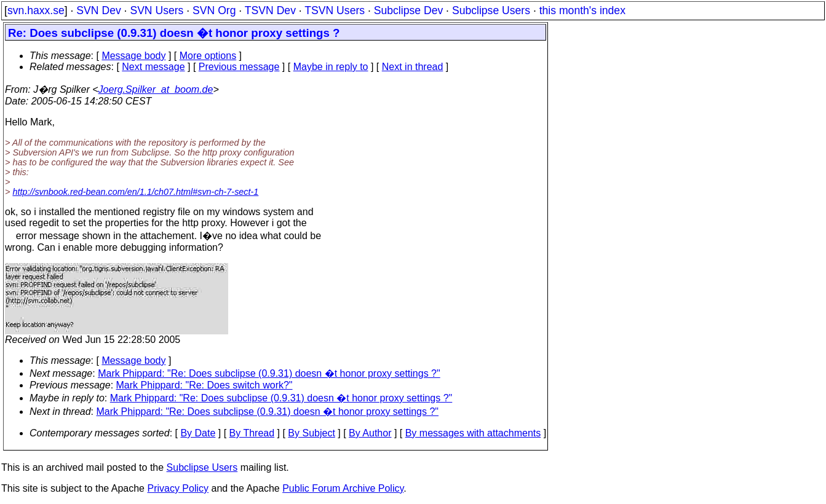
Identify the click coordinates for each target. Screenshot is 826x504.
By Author (370, 433)
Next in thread (413, 67)
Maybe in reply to (331, 67)
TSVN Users (335, 10)
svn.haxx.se (36, 10)
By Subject (311, 433)
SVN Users (157, 10)
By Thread (252, 433)
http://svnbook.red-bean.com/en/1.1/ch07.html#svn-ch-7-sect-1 (135, 192)
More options (208, 56)
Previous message (239, 67)
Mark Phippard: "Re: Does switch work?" (205, 385)
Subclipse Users (491, 10)
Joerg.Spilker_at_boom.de (156, 89)
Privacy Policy (178, 488)
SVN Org (214, 10)
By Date (198, 433)
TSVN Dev (270, 10)
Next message (153, 67)
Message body (133, 56)
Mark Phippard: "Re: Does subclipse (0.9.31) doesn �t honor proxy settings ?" (269, 373)
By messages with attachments (473, 433)
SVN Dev (98, 10)
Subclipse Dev (408, 10)
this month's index (582, 10)
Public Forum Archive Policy (343, 488)
